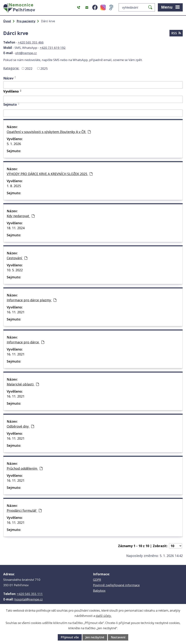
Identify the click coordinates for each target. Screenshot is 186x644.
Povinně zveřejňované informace (116, 585)
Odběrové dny (20, 426)
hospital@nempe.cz (29, 599)
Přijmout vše (70, 637)
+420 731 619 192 (53, 48)
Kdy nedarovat (21, 216)
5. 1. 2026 (14, 144)
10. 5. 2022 (15, 270)
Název (8, 78)
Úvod (7, 21)
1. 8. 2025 (14, 186)
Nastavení (118, 637)
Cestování (17, 258)
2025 (44, 68)
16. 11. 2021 (16, 312)
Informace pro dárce (25, 342)
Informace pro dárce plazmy (32, 300)
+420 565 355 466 (31, 42)
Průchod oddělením (25, 468)
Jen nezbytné (95, 637)
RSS (176, 33)
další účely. (104, 616)
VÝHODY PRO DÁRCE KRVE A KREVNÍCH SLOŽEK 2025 (50, 174)
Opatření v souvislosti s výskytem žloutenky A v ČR (49, 132)
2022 (29, 68)
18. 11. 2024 (16, 228)
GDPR (97, 580)
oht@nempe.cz (26, 53)
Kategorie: (11, 68)
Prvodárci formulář (24, 510)
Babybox (99, 591)
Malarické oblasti (23, 384)
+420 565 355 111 (30, 594)
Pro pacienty (26, 21)
